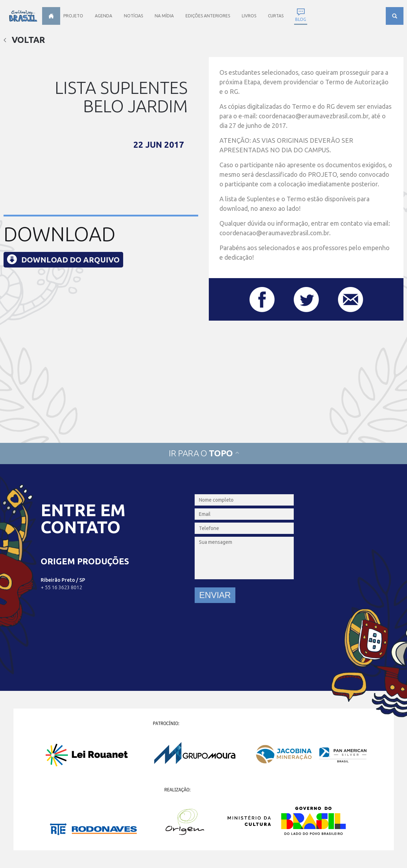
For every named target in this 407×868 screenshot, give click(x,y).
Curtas (276, 16)
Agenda (104, 16)
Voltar (24, 40)
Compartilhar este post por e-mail (351, 300)
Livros (249, 16)
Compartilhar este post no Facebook (262, 300)
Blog (301, 19)
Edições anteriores (208, 16)
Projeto (73, 16)
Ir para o (203, 453)
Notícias (133, 16)
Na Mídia (164, 16)
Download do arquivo (70, 260)
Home (51, 16)
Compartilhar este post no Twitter (306, 300)
